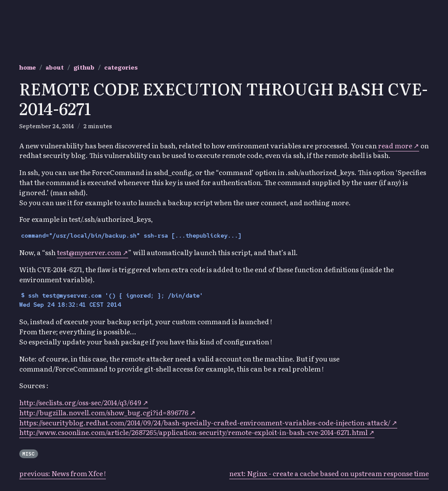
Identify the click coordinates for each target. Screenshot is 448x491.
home (28, 67)
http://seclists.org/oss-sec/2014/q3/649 (80, 402)
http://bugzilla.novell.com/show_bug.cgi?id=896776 (104, 412)
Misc (28, 454)
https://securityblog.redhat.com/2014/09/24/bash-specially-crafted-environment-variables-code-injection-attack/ (205, 423)
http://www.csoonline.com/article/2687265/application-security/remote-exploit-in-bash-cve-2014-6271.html (193, 432)
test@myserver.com (89, 252)
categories (121, 67)
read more (395, 146)
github (84, 67)
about (55, 67)
